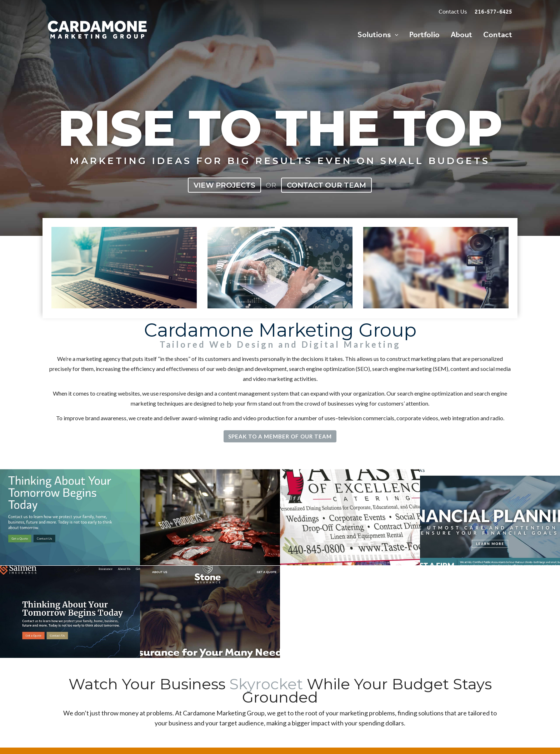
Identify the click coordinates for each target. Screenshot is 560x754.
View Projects (224, 185)
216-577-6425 (493, 12)
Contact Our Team (326, 185)
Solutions (374, 35)
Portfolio (424, 35)
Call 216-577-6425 (398, 651)
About (462, 35)
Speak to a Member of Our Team (280, 436)
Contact (498, 35)
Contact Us (453, 12)
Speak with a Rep (319, 651)
